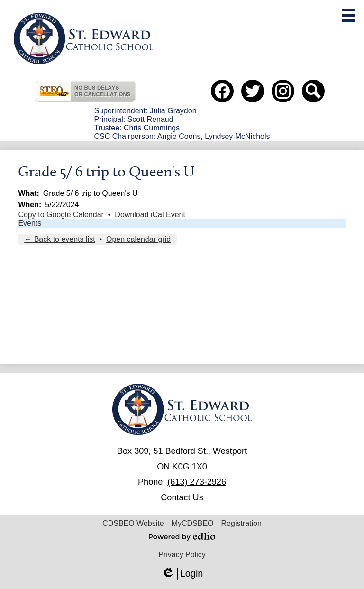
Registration (241, 523)
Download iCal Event (150, 215)
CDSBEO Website (133, 523)
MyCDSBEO (193, 523)
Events (30, 223)
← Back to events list (59, 239)
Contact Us (182, 497)
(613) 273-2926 (197, 482)
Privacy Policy (182, 555)
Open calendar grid (138, 239)
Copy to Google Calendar (61, 215)
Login (182, 574)
